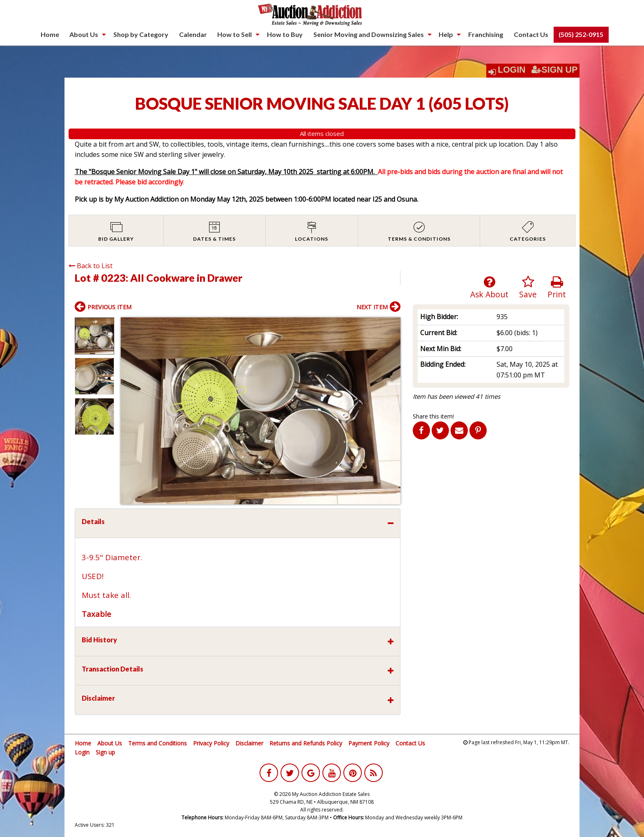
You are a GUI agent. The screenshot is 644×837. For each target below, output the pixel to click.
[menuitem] (50, 34)
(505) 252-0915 (581, 34)
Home (50, 34)
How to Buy (285, 34)
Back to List (91, 266)
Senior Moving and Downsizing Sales (369, 34)
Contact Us (531, 34)
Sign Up (554, 70)
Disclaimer (249, 743)
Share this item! (433, 416)
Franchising (486, 34)
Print (557, 288)
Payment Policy (369, 743)
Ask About (489, 288)
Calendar (193, 34)
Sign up (105, 752)
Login (512, 70)
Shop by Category (141, 34)
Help (446, 34)
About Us (84, 34)
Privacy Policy (211, 743)
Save (528, 288)
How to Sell (235, 34)
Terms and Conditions (158, 743)
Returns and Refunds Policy (306, 743)
